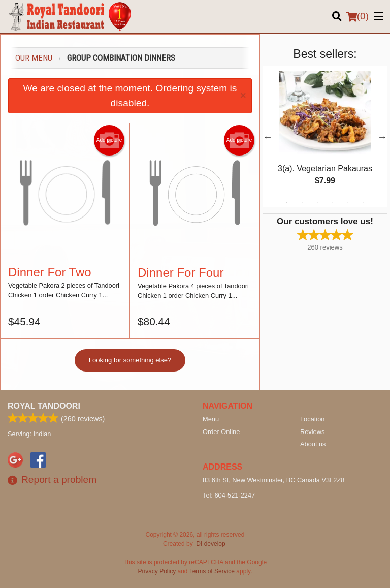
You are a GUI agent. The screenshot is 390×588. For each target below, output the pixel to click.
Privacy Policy (157, 571)
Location (312, 419)
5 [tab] (348, 202)
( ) (357, 16)
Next (382, 137)
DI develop (210, 543)
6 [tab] (363, 202)
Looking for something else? (130, 360)
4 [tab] (333, 202)
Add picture (109, 140)
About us (313, 443)
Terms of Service (212, 571)
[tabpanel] (325, 137)
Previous (268, 137)
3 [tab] (317, 202)
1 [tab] (287, 202)
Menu (211, 419)
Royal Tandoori (44, 405)
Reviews (312, 431)
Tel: (229, 495)
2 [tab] (302, 202)
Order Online (221, 431)
